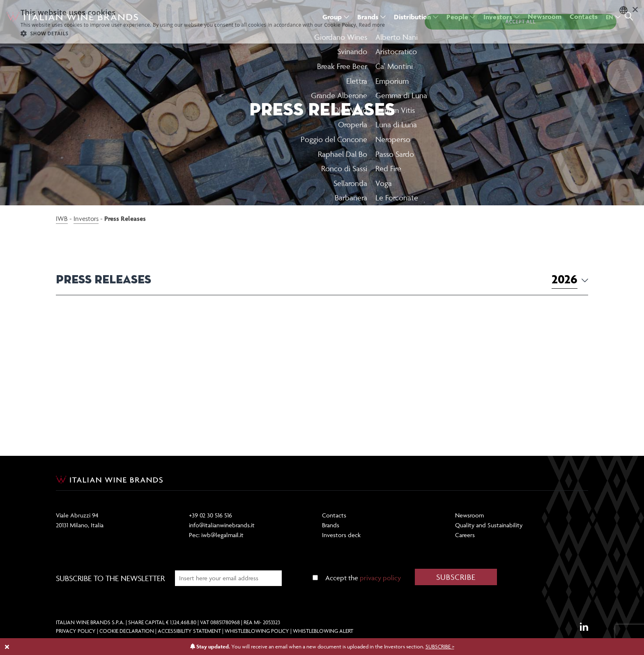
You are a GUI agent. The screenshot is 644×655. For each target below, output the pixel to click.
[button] (203, 33)
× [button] (635, 10)
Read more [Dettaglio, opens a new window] (372, 25)
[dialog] (322, 22)
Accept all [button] (521, 22)
